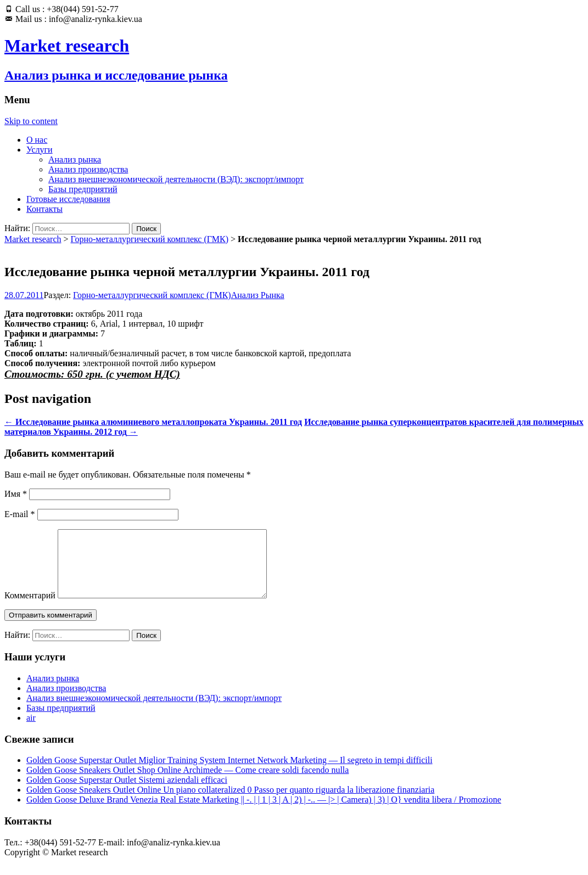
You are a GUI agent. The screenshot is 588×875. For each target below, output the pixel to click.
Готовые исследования (68, 199)
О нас (37, 140)
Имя (16, 494)
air (31, 731)
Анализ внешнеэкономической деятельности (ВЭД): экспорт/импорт (176, 179)
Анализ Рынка (258, 295)
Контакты (44, 209)
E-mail (20, 514)
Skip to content (31, 121)
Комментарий (30, 608)
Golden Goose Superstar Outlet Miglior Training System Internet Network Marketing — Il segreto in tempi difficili (229, 773)
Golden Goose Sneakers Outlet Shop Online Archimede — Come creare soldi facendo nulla (187, 783)
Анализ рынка (75, 159)
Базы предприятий (83, 189)
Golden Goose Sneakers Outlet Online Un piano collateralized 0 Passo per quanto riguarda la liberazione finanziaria (230, 803)
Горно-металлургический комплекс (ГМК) (150, 239)
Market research (33, 239)
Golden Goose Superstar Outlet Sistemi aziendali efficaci (127, 793)
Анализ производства (88, 169)
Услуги (40, 150)
